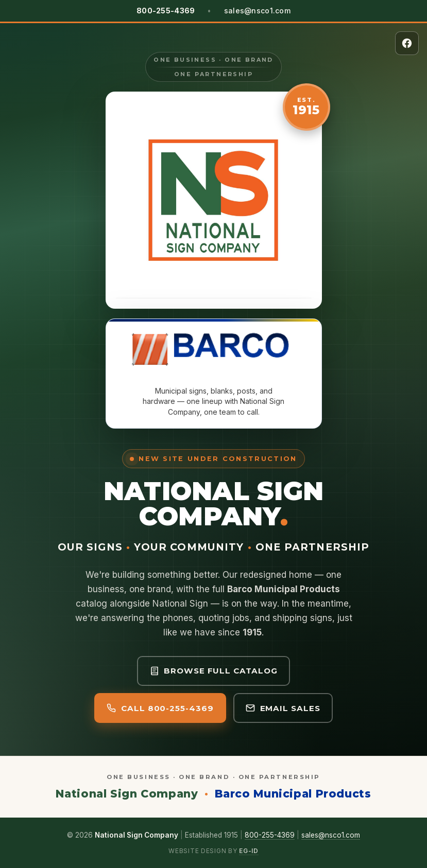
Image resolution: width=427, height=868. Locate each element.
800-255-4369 (270, 835)
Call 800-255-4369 (160, 708)
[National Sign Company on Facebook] (407, 43)
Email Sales (283, 708)
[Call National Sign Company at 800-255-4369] (166, 11)
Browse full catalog (214, 671)
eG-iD (249, 851)
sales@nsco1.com (257, 11)
